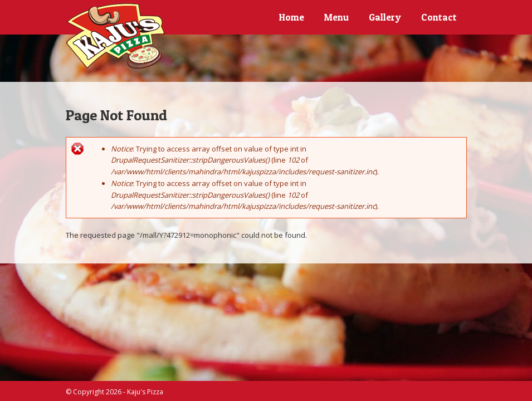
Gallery (385, 17)
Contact (439, 17)
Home (292, 17)
